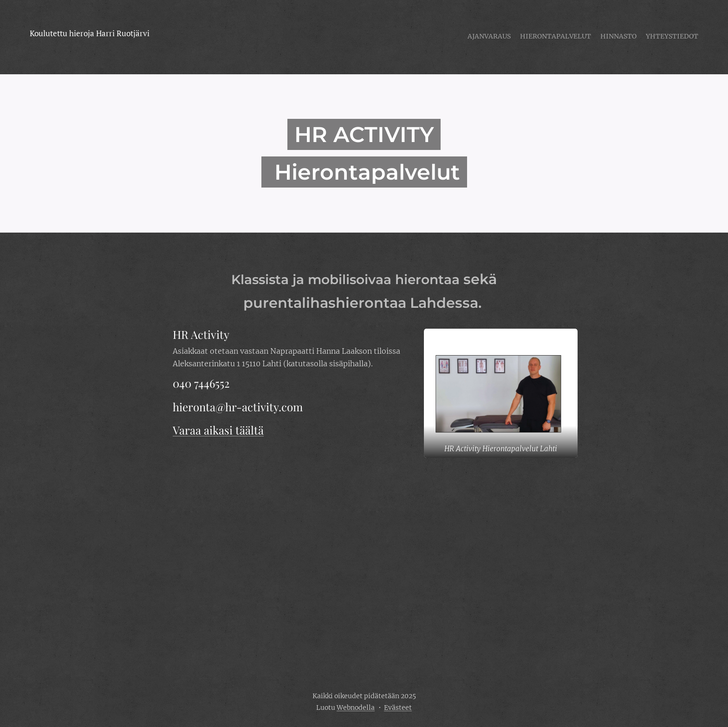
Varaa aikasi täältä (218, 430)
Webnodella (356, 708)
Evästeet (398, 708)
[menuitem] (672, 37)
